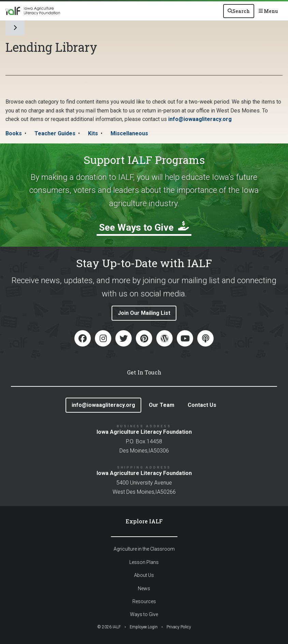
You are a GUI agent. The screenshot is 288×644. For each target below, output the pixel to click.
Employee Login (144, 627)
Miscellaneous (129, 133)
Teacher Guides (55, 133)
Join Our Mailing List (144, 313)
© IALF (109, 627)
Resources (144, 601)
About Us (144, 575)
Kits (93, 133)
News (144, 588)
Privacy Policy (179, 627)
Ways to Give (144, 614)
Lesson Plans (144, 562)
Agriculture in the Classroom (144, 549)
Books (14, 133)
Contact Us (202, 405)
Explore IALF (144, 521)
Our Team (162, 405)
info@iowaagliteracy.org (200, 119)
